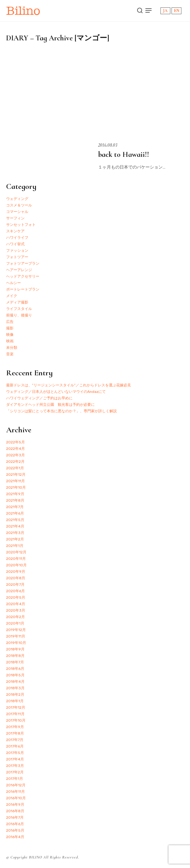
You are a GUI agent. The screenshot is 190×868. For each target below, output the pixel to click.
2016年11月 (16, 792)
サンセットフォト (21, 225)
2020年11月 (16, 559)
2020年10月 (16, 565)
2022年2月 (15, 462)
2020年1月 (15, 623)
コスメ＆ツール (19, 205)
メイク (12, 296)
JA (165, 11)
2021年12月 (16, 475)
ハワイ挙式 (15, 244)
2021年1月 (15, 546)
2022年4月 (16, 449)
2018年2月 (15, 695)
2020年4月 (16, 604)
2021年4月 (15, 526)
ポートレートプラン (23, 289)
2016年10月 (16, 798)
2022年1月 (15, 468)
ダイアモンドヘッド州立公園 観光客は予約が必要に (50, 405)
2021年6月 (15, 513)
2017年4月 (15, 759)
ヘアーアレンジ (19, 270)
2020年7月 (15, 585)
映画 (10, 341)
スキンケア (15, 231)
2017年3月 (15, 766)
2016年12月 (16, 785)
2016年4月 (15, 837)
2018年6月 (15, 669)
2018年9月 (15, 649)
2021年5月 (15, 520)
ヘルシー (14, 283)
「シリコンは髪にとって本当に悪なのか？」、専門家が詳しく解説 (61, 411)
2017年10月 (16, 720)
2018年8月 (15, 656)
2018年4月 (15, 682)
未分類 (12, 348)
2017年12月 (16, 707)
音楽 (10, 354)
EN (176, 11)
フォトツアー (17, 257)
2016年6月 (15, 824)
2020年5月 (16, 597)
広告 (10, 322)
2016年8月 (15, 811)
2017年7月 (15, 740)
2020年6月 (16, 591)
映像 (10, 335)
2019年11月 (16, 636)
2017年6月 (15, 746)
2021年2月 (15, 539)
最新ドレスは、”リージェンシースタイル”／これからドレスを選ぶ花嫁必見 (69, 385)
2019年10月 (16, 643)
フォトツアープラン (23, 263)
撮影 (10, 328)
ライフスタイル (19, 309)
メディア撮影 (17, 302)
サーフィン (15, 218)
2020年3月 (16, 610)
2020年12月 (16, 552)
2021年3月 (15, 533)
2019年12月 (16, 630)
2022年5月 (16, 442)
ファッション (17, 251)
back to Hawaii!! (124, 155)
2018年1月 (15, 701)
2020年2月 (16, 617)
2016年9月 (15, 805)
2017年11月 (15, 714)
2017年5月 (15, 753)
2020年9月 (16, 572)
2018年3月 (15, 688)
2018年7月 (15, 662)
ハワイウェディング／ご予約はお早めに (39, 398)
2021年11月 (16, 481)
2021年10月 (16, 487)
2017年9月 (15, 727)
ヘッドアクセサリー (23, 276)
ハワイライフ (17, 238)
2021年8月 (15, 500)
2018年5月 (15, 675)
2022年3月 (16, 455)
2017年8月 (15, 733)
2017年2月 (15, 772)
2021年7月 (15, 507)
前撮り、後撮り (19, 315)
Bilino (23, 11)
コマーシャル (17, 212)
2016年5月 (15, 830)
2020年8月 (16, 578)
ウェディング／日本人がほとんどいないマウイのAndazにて (56, 392)
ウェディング (17, 199)
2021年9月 (15, 494)
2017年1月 (15, 779)
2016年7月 (15, 817)
